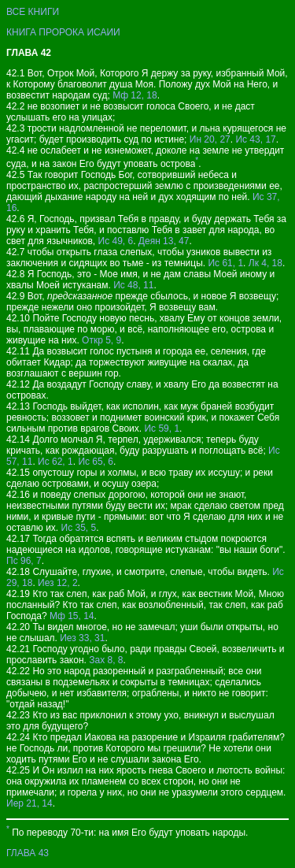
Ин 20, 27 (210, 139)
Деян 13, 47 (164, 241)
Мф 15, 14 (72, 616)
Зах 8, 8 (106, 660)
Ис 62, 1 (55, 462)
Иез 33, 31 (82, 638)
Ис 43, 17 (255, 139)
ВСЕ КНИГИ (33, 12)
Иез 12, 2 (58, 583)
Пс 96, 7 (24, 561)
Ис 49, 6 (116, 241)
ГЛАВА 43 (28, 853)
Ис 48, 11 (133, 285)
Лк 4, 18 (265, 263)
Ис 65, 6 (96, 462)
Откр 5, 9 (101, 340)
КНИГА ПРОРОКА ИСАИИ (63, 32)
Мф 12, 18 (135, 95)
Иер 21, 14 (29, 803)
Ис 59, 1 (162, 428)
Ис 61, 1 (225, 263)
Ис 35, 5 (79, 528)
